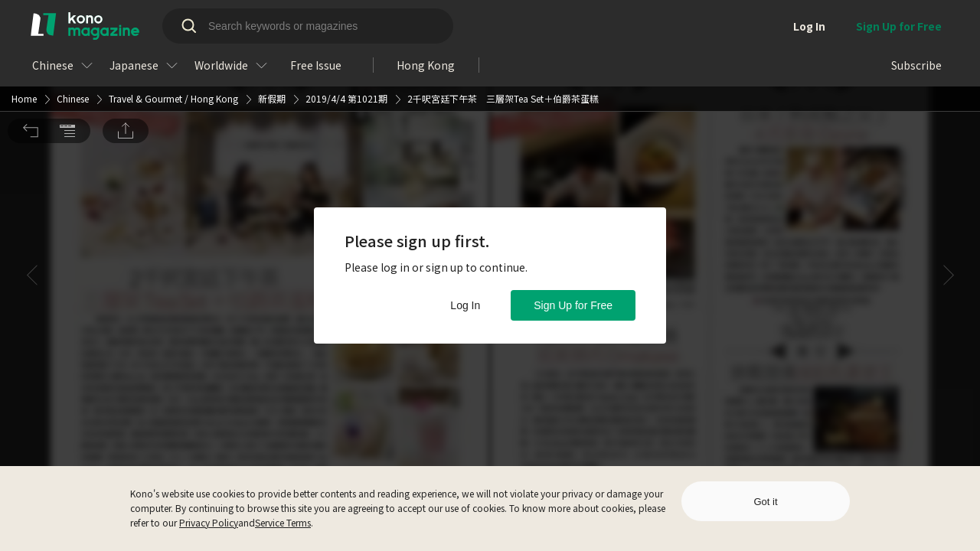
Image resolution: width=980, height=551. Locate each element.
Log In (465, 305)
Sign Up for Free (573, 305)
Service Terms (283, 522)
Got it (765, 502)
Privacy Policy (209, 522)
